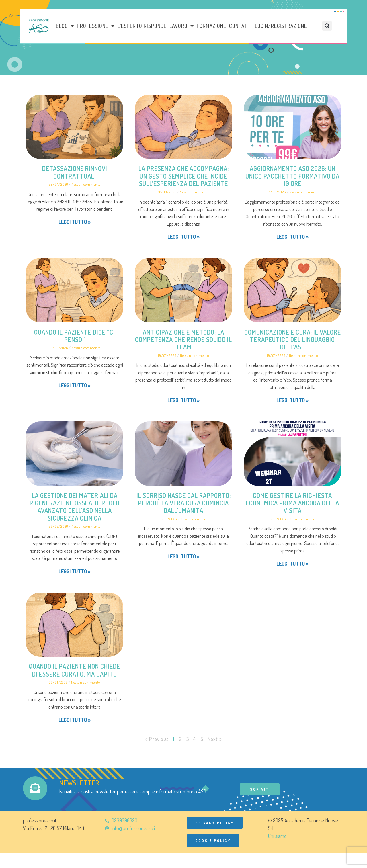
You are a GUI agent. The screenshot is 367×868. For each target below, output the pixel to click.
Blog (65, 26)
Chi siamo (277, 836)
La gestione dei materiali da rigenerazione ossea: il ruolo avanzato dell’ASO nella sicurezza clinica (75, 507)
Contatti (241, 26)
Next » (215, 739)
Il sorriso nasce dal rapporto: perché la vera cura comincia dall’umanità (184, 503)
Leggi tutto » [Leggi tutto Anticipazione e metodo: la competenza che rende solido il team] (183, 400)
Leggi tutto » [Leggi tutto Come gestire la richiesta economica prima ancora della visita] (292, 564)
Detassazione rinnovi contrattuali (75, 172)
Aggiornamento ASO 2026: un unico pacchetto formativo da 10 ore (292, 176)
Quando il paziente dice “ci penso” (75, 336)
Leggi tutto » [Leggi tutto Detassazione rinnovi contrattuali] (75, 222)
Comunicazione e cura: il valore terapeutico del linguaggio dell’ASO (293, 340)
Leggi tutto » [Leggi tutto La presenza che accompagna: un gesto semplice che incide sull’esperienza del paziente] (183, 237)
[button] (327, 26)
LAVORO (182, 26)
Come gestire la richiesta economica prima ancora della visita (292, 503)
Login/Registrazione (281, 26)
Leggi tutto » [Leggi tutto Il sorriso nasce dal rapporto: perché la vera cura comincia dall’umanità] (183, 556)
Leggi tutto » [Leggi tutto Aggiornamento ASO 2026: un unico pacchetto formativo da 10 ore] (292, 237)
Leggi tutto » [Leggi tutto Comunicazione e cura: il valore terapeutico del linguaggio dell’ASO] (292, 400)
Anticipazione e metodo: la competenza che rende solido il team (183, 340)
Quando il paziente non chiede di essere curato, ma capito (75, 670)
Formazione (211, 26)
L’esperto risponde (142, 26)
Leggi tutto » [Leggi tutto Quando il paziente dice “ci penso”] (75, 385)
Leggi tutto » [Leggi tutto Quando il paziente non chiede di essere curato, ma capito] (75, 720)
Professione (96, 26)
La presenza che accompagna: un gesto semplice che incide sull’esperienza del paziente (184, 176)
